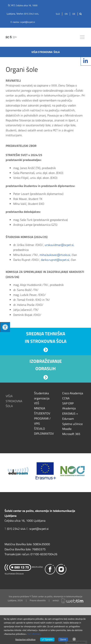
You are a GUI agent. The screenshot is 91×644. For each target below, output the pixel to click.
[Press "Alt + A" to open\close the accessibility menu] (5, 327)
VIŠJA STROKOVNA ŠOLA (14, 401)
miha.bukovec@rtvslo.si (55, 255)
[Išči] (80, 14)
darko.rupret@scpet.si (55, 260)
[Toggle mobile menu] (83, 37)
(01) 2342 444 (31, 14)
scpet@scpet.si (28, 22)
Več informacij (34, 634)
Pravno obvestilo (38, 600)
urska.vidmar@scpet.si (59, 245)
